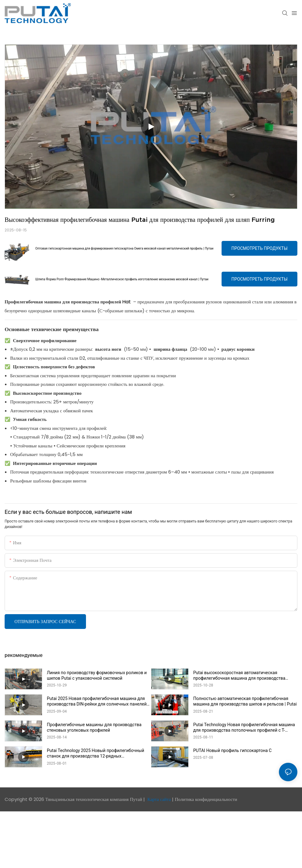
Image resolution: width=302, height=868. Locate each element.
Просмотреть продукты (259, 248)
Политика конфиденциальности (206, 799)
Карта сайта (159, 799)
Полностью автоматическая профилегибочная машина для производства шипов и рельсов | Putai (245, 701)
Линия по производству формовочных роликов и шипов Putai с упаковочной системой (97, 675)
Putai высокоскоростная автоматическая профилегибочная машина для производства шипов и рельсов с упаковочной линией (239, 676)
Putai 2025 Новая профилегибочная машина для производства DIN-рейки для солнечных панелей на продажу (97, 701)
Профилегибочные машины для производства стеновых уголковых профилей (94, 727)
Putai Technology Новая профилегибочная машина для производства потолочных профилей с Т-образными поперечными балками (244, 728)
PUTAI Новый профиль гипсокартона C (232, 750)
